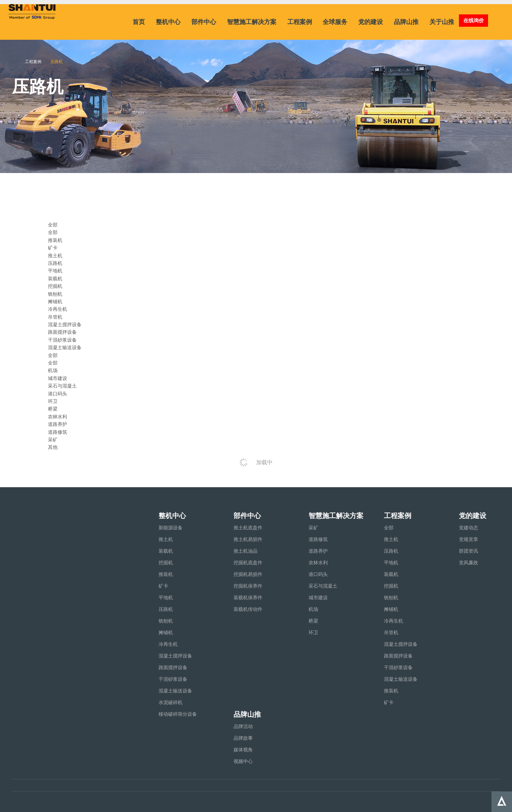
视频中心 (243, 761)
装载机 (55, 279)
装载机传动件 (248, 609)
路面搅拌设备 (62, 332)
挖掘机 (55, 286)
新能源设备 (171, 528)
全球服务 (335, 22)
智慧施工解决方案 (252, 22)
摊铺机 (55, 302)
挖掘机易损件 (248, 574)
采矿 (53, 440)
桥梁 (53, 409)
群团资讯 (469, 551)
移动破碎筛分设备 (178, 714)
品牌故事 (243, 738)
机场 (53, 370)
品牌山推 (406, 22)
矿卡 (53, 248)
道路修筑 (58, 432)
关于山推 (442, 22)
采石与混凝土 (62, 386)
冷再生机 (58, 309)
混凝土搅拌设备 (65, 324)
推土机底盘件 (248, 528)
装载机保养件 (248, 598)
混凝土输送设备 (65, 347)
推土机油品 (246, 551)
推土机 (55, 256)
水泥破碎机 (171, 702)
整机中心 (168, 22)
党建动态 (469, 528)
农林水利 (58, 417)
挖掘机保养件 (248, 586)
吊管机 (55, 317)
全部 (53, 232)
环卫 (53, 401)
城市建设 (58, 378)
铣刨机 (55, 294)
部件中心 (204, 22)
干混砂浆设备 (62, 340)
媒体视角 (243, 750)
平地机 (55, 271)
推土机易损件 (248, 539)
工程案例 (300, 22)
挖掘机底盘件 (248, 563)
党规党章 (469, 539)
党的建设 (371, 22)
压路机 (55, 263)
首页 (139, 22)
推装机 (55, 240)
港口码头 (58, 394)
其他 (53, 447)
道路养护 (58, 424)
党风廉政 (469, 563)
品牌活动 (243, 726)
